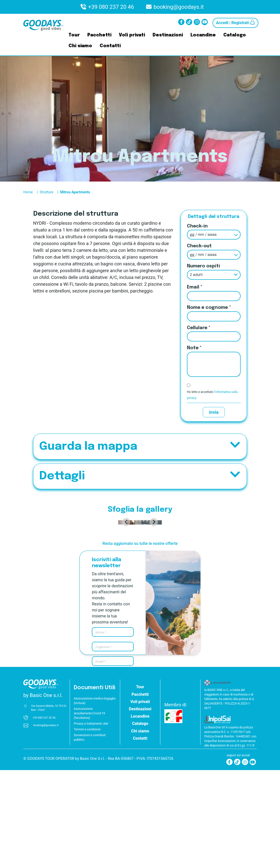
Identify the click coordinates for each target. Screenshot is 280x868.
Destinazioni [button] (140, 807)
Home (28, 192)
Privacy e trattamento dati (91, 822)
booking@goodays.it (179, 7)
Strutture (46, 192)
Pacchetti (99, 35)
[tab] (133, 619)
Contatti (110, 46)
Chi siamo (80, 46)
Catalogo (235, 35)
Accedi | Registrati (235, 22)
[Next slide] (235, 571)
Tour (74, 35)
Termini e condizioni (87, 827)
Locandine (203, 35)
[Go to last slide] (45, 571)
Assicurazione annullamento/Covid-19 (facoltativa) (89, 811)
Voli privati (132, 35)
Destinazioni (168, 35)
